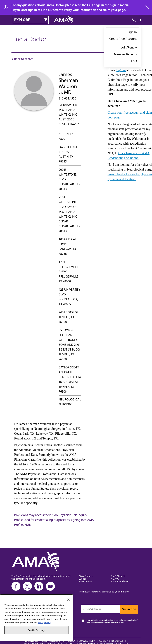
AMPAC (115, 579)
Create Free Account (123, 39)
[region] (36, 618)
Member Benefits (125, 54)
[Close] (68, 600)
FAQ (134, 61)
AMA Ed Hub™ (87, 641)
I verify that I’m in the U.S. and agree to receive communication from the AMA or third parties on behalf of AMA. (112, 621)
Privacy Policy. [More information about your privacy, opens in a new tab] (45, 622)
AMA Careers (86, 576)
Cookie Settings (37, 630)
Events (82, 579)
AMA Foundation (120, 581)
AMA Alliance (118, 576)
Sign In (132, 32)
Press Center (85, 581)
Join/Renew (129, 47)
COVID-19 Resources (111, 641)
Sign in (121, 70)
